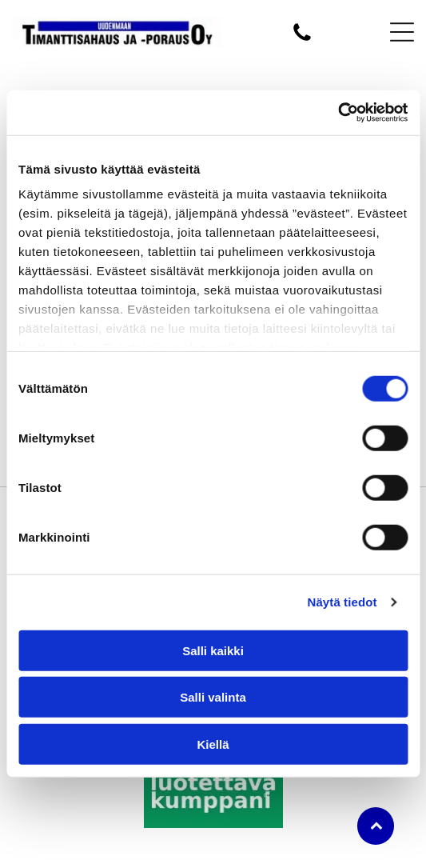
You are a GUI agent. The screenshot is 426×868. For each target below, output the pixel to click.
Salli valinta (213, 697)
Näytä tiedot (342, 602)
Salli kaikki (213, 651)
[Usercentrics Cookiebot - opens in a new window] (338, 113)
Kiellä (213, 744)
